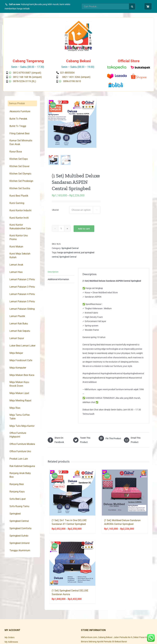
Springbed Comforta (20, 528)
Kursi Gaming (17, 203)
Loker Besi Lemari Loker (22, 346)
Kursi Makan (16, 247)
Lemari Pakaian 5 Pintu (22, 301)
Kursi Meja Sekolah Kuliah (20, 255)
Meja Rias (15, 408)
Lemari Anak (16, 265)
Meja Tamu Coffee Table (20, 417)
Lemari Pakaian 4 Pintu (22, 294)
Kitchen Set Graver (19, 166)
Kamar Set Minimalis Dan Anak (21, 142)
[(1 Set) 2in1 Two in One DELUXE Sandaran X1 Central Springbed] (72, 495)
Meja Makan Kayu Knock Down (19, 384)
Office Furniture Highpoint (18, 435)
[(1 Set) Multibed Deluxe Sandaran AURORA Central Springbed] (125, 495)
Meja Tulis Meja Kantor (22, 426)
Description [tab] (53, 274)
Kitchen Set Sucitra (20, 188)
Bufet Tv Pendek (18, 119)
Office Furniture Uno (20, 451)
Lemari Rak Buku (19, 324)
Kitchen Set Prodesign (21, 181)
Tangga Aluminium (20, 550)
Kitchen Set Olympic (20, 174)
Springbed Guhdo (19, 536)
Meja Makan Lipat (19, 393)
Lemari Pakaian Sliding (22, 309)
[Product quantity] (61, 231)
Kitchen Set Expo (19, 159)
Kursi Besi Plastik (19, 196)
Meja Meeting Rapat (20, 400)
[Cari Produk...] (105, 6)
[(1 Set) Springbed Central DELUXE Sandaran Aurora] (72, 565)
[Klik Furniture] (78, 22)
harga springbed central (69, 255)
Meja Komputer (18, 368)
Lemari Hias (16, 272)
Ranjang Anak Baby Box (20, 475)
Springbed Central (70, 251)
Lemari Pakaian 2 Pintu (22, 279)
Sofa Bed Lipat (18, 499)
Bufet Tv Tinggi (18, 126)
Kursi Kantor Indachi (20, 210)
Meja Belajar (16, 353)
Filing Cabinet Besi (20, 133)
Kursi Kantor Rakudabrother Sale (20, 227)
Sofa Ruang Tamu (19, 506)
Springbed (15, 514)
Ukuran (55, 212)
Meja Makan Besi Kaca (22, 375)
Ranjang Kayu (17, 492)
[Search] (132, 6)
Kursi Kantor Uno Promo (19, 237)
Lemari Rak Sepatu (20, 331)
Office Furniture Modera (22, 444)
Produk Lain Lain (19, 459)
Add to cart (84, 231)
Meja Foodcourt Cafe (21, 360)
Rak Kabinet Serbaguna (22, 466)
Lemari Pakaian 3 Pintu (22, 287)
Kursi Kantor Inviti (19, 218)
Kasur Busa (16, 152)
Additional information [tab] (58, 282)
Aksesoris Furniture (20, 111)
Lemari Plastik (17, 316)
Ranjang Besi (17, 484)
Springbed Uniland (19, 543)
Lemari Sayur (17, 338)
